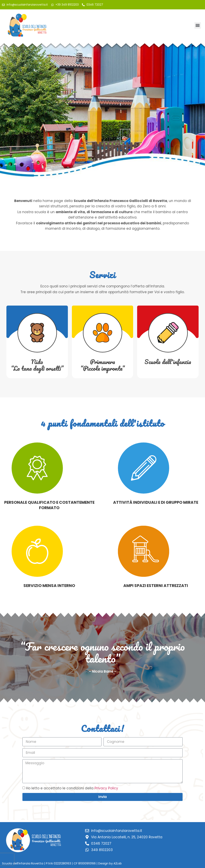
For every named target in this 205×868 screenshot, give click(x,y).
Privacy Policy (106, 788)
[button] (198, 25)
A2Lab (118, 863)
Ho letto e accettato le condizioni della (72, 788)
